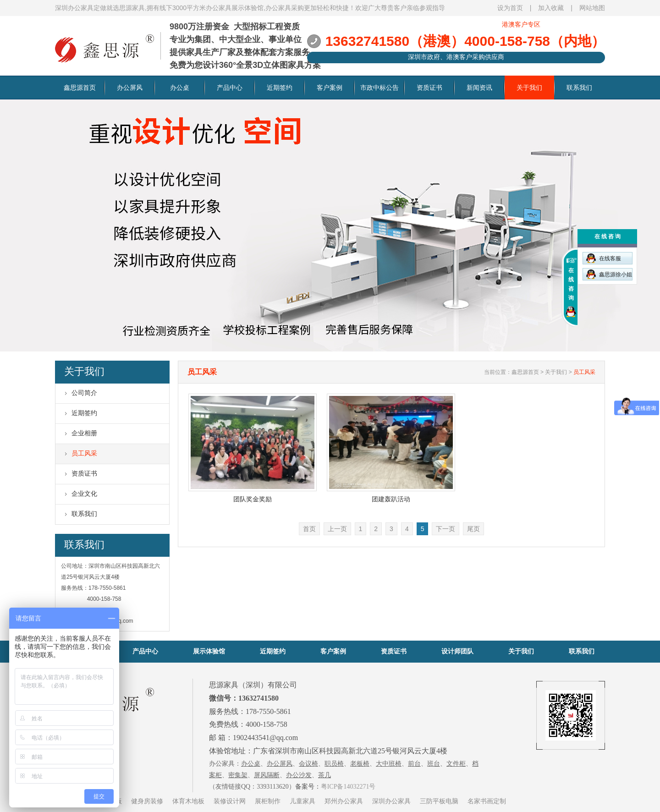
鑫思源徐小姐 (609, 274)
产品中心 (230, 88)
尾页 (473, 529)
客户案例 (330, 88)
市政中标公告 (379, 88)
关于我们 (529, 88)
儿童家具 (302, 801)
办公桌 (180, 88)
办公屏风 (130, 88)
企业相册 (84, 433)
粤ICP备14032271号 (348, 787)
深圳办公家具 (391, 801)
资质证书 (429, 88)
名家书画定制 (487, 801)
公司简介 (84, 393)
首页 (309, 529)
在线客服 (604, 258)
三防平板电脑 (439, 801)
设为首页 (510, 8)
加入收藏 (551, 8)
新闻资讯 (479, 88)
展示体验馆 (209, 651)
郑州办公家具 (344, 801)
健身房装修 (147, 801)
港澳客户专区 (521, 24)
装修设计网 (230, 801)
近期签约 (280, 88)
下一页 (445, 529)
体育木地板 (188, 801)
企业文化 (84, 494)
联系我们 (579, 88)
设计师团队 (457, 651)
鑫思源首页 (80, 88)
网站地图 (592, 8)
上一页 (337, 529)
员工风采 (84, 453)
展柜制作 (268, 801)
